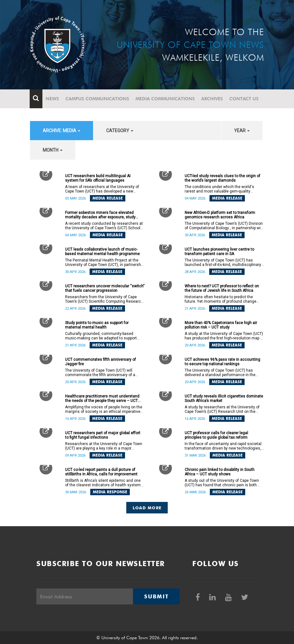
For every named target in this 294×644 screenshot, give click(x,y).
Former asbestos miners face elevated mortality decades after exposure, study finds (100, 215)
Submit (156, 596)
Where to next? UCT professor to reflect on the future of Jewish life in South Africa (222, 288)
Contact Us (244, 99)
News (53, 99)
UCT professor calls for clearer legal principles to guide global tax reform (216, 435)
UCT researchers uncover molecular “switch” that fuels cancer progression (105, 288)
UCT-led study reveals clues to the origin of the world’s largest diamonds (222, 178)
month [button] (53, 150)
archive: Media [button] (62, 131)
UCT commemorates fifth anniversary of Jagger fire (100, 362)
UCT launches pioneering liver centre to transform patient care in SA (219, 252)
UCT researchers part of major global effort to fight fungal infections (103, 435)
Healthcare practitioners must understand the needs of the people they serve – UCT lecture (102, 398)
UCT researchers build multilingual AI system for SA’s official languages (98, 178)
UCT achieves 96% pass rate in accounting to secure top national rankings (222, 362)
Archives (212, 99)
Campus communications (98, 99)
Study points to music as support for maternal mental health (97, 325)
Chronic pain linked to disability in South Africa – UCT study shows (220, 472)
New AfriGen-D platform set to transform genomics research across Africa (220, 215)
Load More (147, 508)
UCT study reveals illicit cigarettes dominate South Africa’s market (224, 398)
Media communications (165, 99)
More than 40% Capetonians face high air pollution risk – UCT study (221, 325)
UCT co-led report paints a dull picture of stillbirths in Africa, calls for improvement (101, 472)
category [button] (120, 131)
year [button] (242, 131)
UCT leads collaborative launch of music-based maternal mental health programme (102, 252)
